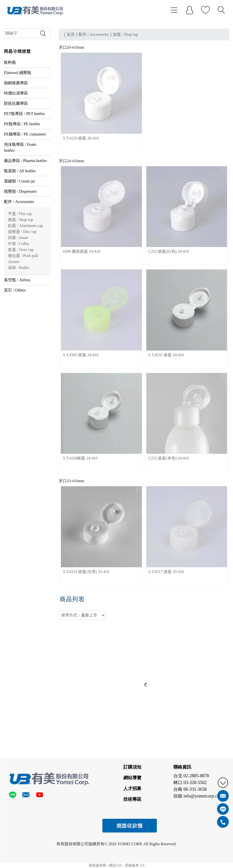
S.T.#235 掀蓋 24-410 (166, 355)
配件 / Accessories (19, 202)
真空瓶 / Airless (17, 280)
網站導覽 (132, 778)
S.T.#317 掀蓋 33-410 (166, 572)
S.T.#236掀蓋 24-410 (80, 458)
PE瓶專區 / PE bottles (22, 124)
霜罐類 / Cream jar (19, 181)
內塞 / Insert (18, 238)
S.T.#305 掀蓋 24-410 (81, 355)
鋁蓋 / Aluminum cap (25, 226)
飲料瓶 (10, 62)
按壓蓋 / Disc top (22, 232)
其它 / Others (15, 290)
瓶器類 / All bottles (20, 171)
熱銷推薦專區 (16, 83)
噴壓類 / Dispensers (20, 191)
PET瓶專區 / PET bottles (24, 114)
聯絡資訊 (182, 767)
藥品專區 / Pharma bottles (25, 161)
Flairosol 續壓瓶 (18, 73)
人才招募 (132, 788)
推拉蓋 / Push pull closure (23, 259)
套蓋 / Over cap (21, 250)
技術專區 (132, 799)
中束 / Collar (18, 244)
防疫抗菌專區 (16, 103)
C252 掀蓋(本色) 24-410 (169, 458)
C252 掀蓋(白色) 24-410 (169, 251)
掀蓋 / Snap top (21, 220)
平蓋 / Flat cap (20, 214)
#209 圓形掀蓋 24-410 (82, 251)
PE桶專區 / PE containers (25, 134)
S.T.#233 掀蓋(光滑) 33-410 (86, 572)
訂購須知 (132, 767)
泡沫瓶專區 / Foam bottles (20, 147)
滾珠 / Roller (18, 268)
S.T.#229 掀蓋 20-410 (81, 138)
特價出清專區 (16, 93)
